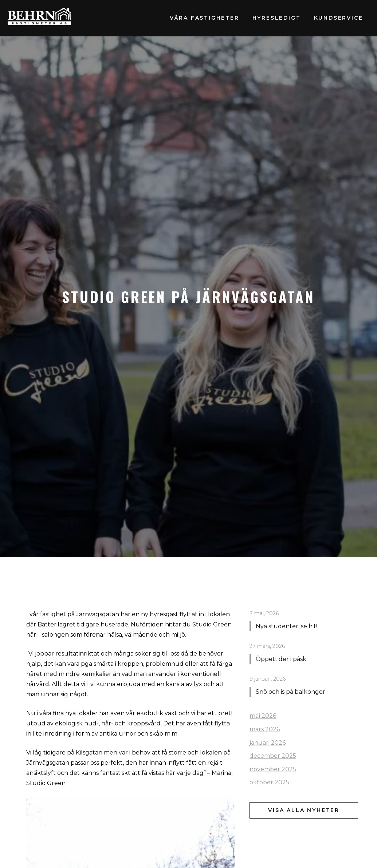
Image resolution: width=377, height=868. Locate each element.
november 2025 (273, 769)
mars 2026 (265, 729)
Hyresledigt (277, 18)
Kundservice (339, 18)
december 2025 (273, 756)
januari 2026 (268, 743)
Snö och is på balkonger (290, 692)
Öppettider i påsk (281, 659)
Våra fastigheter (205, 18)
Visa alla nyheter (304, 810)
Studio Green (212, 624)
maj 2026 (263, 716)
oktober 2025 (269, 782)
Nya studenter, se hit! (286, 626)
